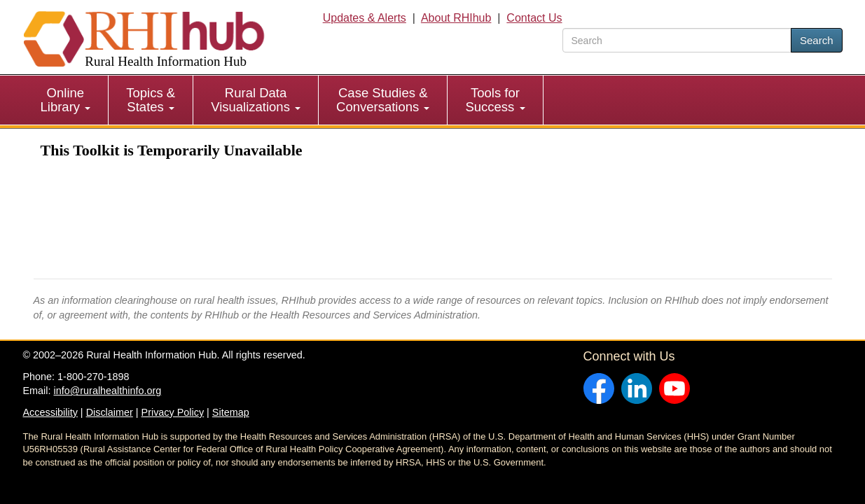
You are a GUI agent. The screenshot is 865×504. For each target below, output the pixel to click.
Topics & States (151, 100)
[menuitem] (66, 100)
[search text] (677, 40)
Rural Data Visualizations (256, 100)
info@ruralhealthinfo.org (107, 391)
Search (817, 40)
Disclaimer (110, 412)
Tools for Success (495, 100)
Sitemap (231, 412)
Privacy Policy (173, 412)
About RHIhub (456, 18)
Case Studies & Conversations (383, 100)
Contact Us (534, 18)
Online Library (66, 100)
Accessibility (50, 412)
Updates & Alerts (365, 18)
